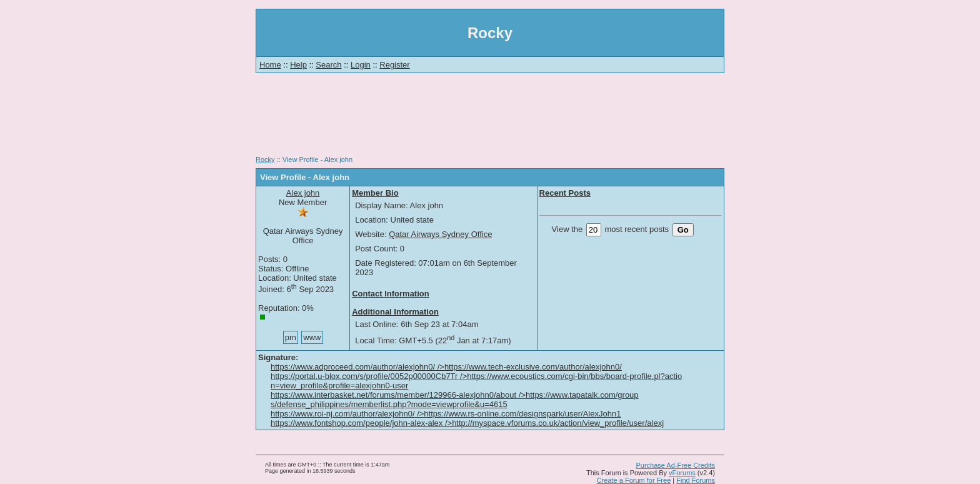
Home (270, 65)
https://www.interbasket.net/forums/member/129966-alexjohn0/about (455, 400)
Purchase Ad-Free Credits (675, 465)
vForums (682, 473)
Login (361, 65)
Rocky (265, 159)
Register (394, 65)
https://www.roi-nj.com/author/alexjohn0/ (446, 414)
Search (328, 65)
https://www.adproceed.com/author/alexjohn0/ (446, 367)
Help (298, 65)
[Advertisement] (490, 119)
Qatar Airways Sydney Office (440, 234)
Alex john (303, 193)
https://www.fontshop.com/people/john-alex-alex (467, 423)
